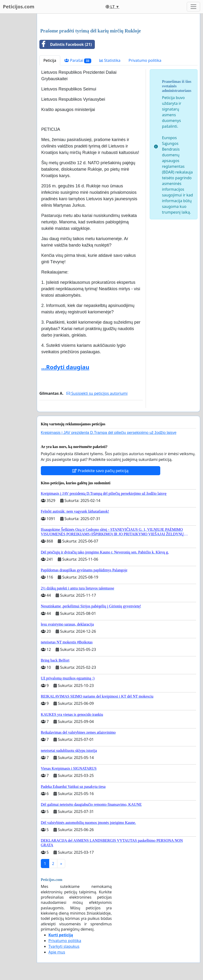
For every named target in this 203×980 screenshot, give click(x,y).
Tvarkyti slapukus (64, 946)
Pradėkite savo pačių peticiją (100, 471)
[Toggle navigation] (193, 7)
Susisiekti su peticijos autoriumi (97, 393)
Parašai (78, 61)
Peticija (50, 60)
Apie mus (57, 952)
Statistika (110, 60)
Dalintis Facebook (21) (66, 44)
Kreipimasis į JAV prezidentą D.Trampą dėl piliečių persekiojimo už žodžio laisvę (109, 433)
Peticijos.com (19, 7)
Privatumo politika (145, 60)
